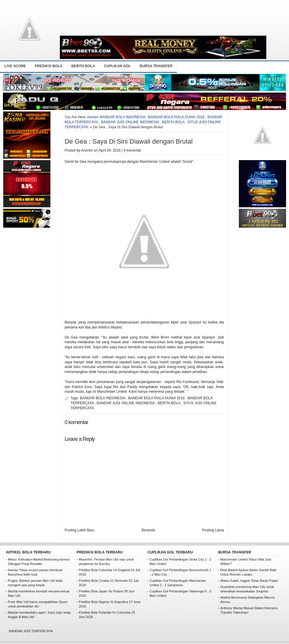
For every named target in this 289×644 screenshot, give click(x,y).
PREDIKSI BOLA (49, 66)
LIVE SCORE (15, 66)
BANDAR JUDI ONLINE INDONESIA (130, 122)
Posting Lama (213, 530)
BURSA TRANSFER (156, 66)
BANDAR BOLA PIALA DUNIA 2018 (176, 117)
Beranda (148, 530)
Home (92, 117)
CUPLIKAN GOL (117, 66)
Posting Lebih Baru (79, 530)
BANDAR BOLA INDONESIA (123, 117)
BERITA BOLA (83, 66)
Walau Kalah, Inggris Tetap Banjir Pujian (249, 581)
